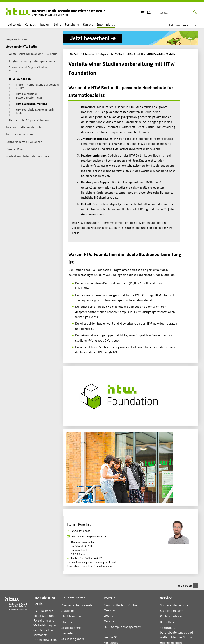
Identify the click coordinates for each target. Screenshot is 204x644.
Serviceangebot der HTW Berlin (138, 182)
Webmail (109, 615)
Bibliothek (167, 622)
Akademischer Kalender (78, 605)
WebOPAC (110, 637)
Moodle (109, 621)
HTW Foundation (137, 54)
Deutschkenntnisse (116, 283)
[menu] (186, 25)
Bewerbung (69, 633)
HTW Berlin (74, 54)
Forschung (72, 24)
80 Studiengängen (151, 122)
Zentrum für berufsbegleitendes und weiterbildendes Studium (177, 632)
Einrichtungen (71, 616)
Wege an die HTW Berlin (113, 54)
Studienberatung (172, 611)
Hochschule (14, 24)
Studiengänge (71, 628)
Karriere (88, 24)
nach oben (188, 585)
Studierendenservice (174, 605)
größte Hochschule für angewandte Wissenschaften (124, 109)
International (106, 24)
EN (149, 12)
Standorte (68, 622)
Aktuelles (68, 611)
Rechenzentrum (171, 616)
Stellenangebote (73, 639)
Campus (30, 24)
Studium (45, 24)
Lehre (58, 24)
